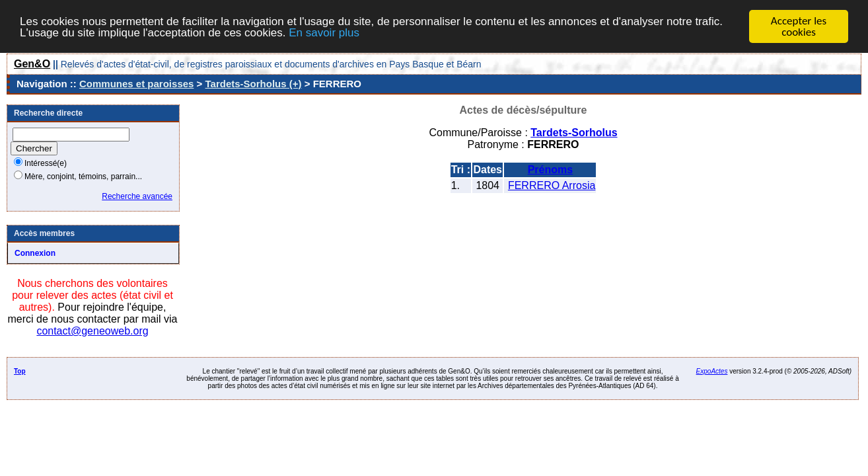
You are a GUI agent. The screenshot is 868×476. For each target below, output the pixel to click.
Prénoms (550, 170)
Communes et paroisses (136, 84)
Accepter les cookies (799, 26)
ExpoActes (712, 371)
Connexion (35, 253)
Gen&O (32, 64)
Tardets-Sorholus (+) (254, 84)
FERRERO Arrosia (552, 185)
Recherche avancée (137, 196)
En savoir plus (324, 32)
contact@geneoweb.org (92, 331)
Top (20, 371)
